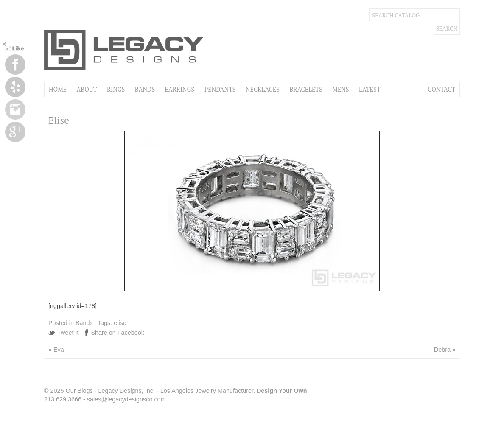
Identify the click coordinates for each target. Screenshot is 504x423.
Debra (442, 350)
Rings (116, 89)
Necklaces (263, 89)
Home (58, 89)
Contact (441, 89)
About (87, 89)
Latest (370, 89)
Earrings (179, 89)
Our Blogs (79, 391)
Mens (340, 89)
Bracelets (306, 89)
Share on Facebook (118, 333)
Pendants (220, 89)
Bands (145, 89)
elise (120, 323)
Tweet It (68, 333)
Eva (59, 350)
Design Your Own (282, 391)
